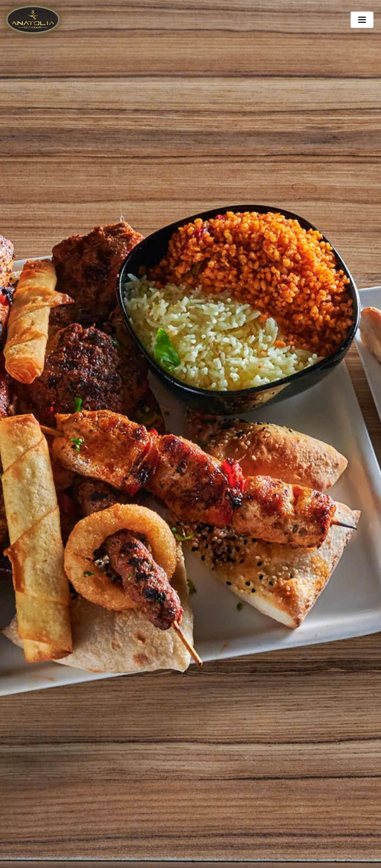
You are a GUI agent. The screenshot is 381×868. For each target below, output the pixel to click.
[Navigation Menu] (362, 20)
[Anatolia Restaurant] (35, 20)
